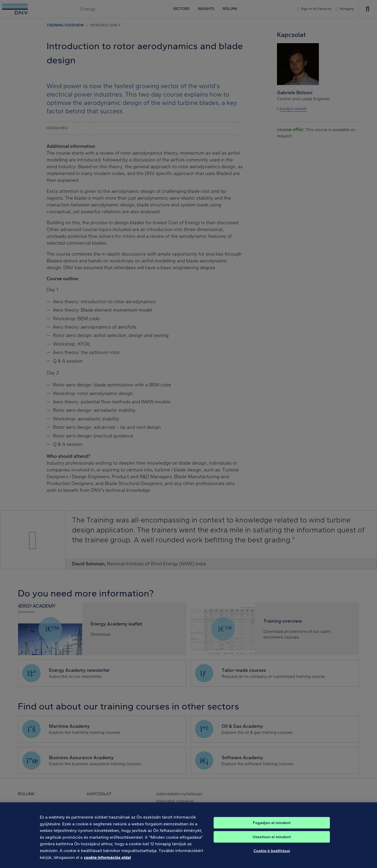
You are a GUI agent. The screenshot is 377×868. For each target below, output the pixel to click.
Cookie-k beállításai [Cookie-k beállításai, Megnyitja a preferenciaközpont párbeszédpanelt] (272, 857)
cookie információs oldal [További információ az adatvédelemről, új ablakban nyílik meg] (107, 864)
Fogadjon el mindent (272, 829)
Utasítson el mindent (272, 843)
